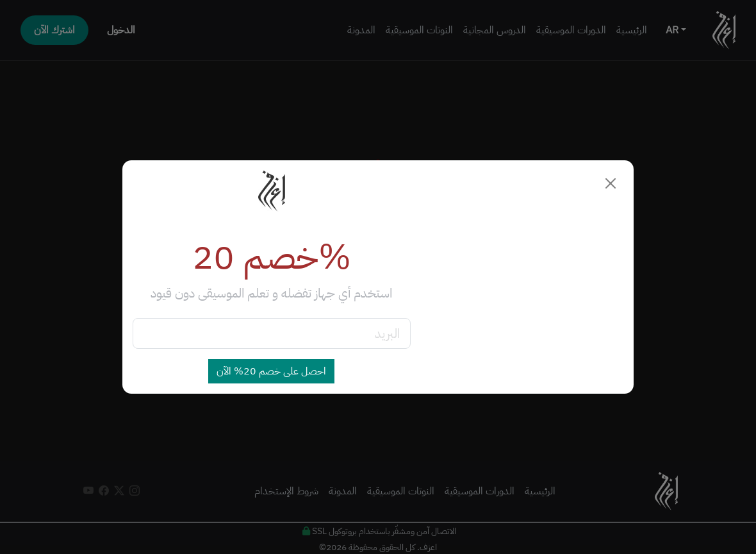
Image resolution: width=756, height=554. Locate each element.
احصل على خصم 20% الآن (271, 371)
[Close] (611, 183)
